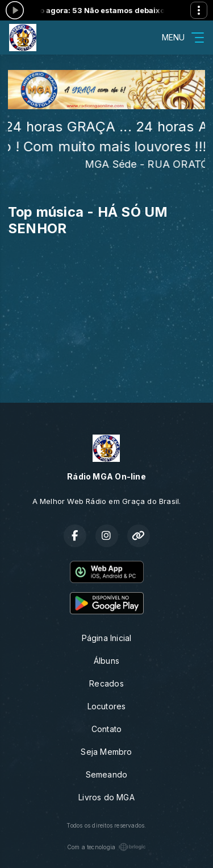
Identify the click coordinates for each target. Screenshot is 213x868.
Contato (106, 729)
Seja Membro (106, 752)
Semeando (107, 774)
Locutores (107, 706)
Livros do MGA (106, 797)
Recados (106, 683)
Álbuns (106, 661)
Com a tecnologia (106, 847)
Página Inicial (107, 638)
